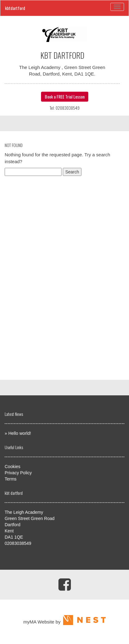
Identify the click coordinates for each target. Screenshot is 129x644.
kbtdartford (15, 8)
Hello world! (20, 433)
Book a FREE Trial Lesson (65, 97)
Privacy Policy (18, 473)
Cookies (13, 467)
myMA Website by (64, 622)
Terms (11, 479)
